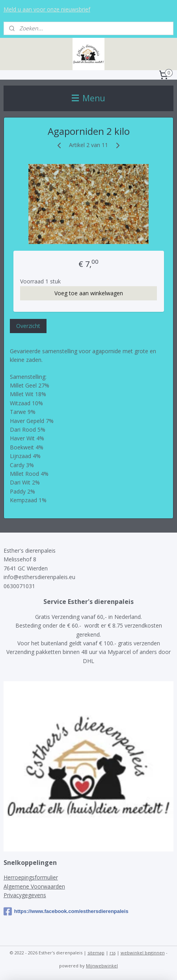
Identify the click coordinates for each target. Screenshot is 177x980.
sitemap (96, 953)
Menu (88, 98)
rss (113, 953)
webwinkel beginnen (143, 953)
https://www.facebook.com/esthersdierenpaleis (66, 911)
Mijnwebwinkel (102, 966)
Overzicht (28, 325)
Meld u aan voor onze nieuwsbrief (47, 9)
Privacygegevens (25, 895)
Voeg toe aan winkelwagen (89, 293)
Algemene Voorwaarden (34, 886)
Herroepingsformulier (31, 877)
